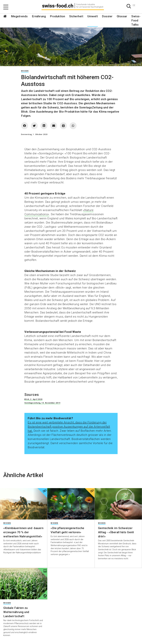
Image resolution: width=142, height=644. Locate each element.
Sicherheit (76, 16)
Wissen (25, 71)
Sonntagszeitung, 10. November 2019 (42, 403)
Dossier (107, 16)
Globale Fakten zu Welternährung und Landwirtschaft (16, 612)
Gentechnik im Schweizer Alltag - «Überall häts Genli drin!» (116, 532)
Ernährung (39, 16)
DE (134, 5)
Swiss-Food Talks (136, 20)
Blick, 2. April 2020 (33, 399)
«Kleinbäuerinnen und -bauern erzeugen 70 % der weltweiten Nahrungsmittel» (23, 532)
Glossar (122, 16)
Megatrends (19, 16)
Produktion (57, 16)
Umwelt (93, 16)
